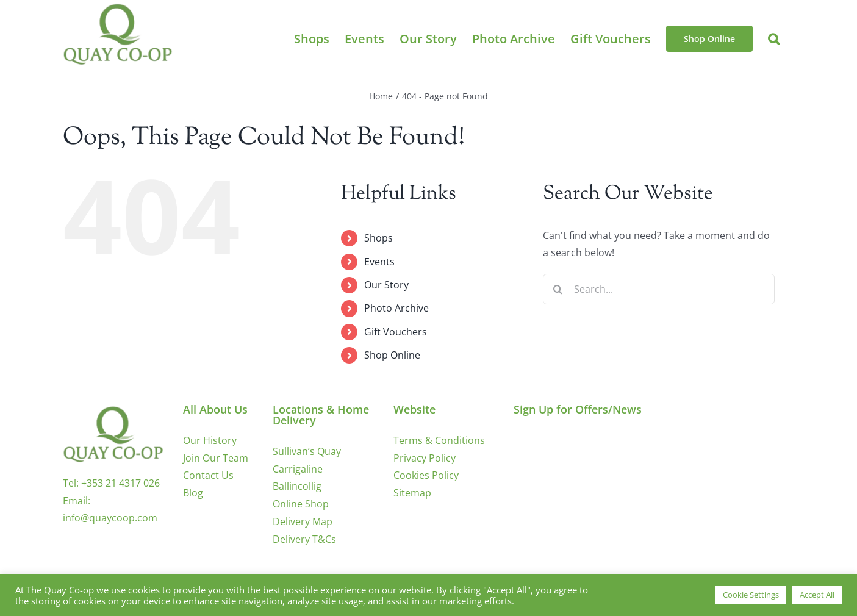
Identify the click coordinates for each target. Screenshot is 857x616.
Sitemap (412, 493)
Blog (193, 493)
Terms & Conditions (439, 440)
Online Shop (301, 504)
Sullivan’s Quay (307, 451)
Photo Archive (396, 308)
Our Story (386, 285)
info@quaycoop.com (110, 518)
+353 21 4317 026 (120, 483)
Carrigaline (298, 469)
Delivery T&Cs (304, 539)
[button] (774, 39)
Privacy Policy (425, 458)
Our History (210, 440)
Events (379, 262)
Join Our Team (216, 458)
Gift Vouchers (396, 332)
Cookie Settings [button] (751, 595)
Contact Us (208, 475)
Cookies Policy (426, 475)
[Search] (558, 289)
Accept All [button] (817, 595)
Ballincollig (297, 486)
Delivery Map (303, 521)
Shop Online (392, 355)
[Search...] (659, 289)
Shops (378, 238)
